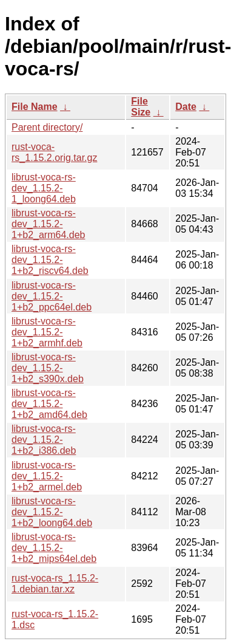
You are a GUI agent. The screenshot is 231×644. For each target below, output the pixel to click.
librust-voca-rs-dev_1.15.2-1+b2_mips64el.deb (54, 548)
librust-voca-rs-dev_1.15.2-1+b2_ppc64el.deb (52, 296)
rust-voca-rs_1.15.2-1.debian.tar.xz (55, 584)
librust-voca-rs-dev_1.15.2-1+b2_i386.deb (44, 440)
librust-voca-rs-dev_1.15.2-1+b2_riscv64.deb (50, 260)
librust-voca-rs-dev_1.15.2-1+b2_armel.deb (47, 476)
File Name (35, 107)
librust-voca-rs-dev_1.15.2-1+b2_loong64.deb (52, 512)
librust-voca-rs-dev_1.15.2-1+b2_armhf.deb (47, 332)
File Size (141, 107)
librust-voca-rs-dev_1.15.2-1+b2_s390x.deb (48, 368)
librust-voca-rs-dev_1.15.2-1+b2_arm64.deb (48, 224)
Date (186, 107)
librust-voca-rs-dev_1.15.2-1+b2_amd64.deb (49, 404)
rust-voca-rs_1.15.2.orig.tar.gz (54, 152)
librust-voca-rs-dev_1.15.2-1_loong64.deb (44, 188)
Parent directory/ (47, 127)
